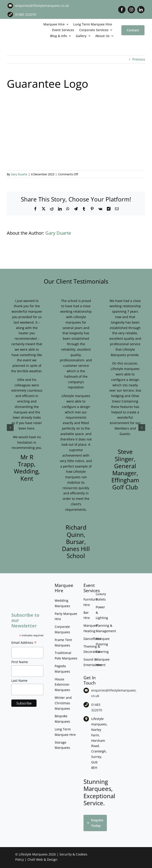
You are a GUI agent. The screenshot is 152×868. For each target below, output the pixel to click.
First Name (20, 662)
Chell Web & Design (42, 859)
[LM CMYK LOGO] (19, 27)
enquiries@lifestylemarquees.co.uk (42, 6)
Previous (139, 59)
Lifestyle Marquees (33, 854)
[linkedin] (141, 10)
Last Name (19, 681)
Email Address (24, 643)
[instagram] (131, 10)
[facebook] (122, 10)
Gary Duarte (19, 174)
